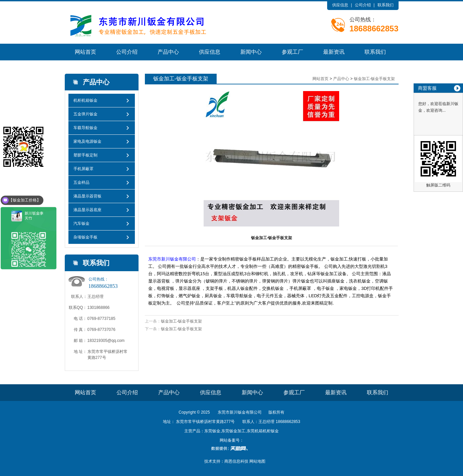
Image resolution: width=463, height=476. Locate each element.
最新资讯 (334, 52)
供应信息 (340, 5)
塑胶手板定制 (85, 155)
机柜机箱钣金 (85, 100)
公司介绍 (363, 5)
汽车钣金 (81, 223)
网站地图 (257, 461)
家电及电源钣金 (87, 141)
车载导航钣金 (85, 128)
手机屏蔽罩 (83, 169)
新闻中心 (251, 52)
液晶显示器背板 (87, 196)
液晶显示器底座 (87, 210)
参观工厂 (292, 52)
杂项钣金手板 (85, 237)
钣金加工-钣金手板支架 (375, 79)
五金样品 (81, 182)
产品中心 (168, 52)
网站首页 (85, 52)
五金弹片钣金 (85, 114)
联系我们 (386, 5)
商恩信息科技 (236, 461)
